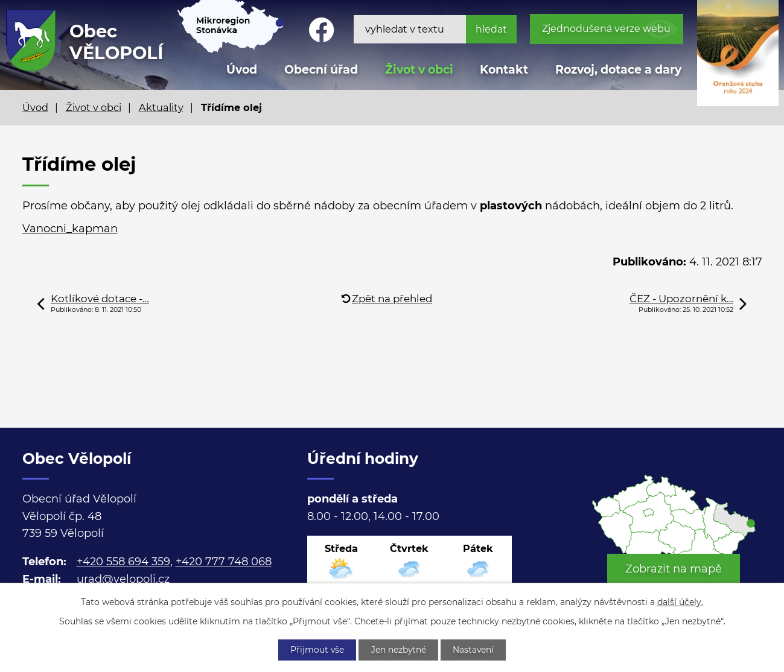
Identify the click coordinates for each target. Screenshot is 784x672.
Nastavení (475, 650)
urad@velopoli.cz (123, 579)
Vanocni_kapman (70, 229)
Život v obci (419, 70)
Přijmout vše (316, 650)
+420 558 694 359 (123, 562)
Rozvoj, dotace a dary (618, 70)
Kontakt (504, 70)
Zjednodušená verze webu (606, 29)
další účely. (680, 601)
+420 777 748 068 (224, 562)
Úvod (35, 107)
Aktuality (161, 107)
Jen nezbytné (398, 650)
